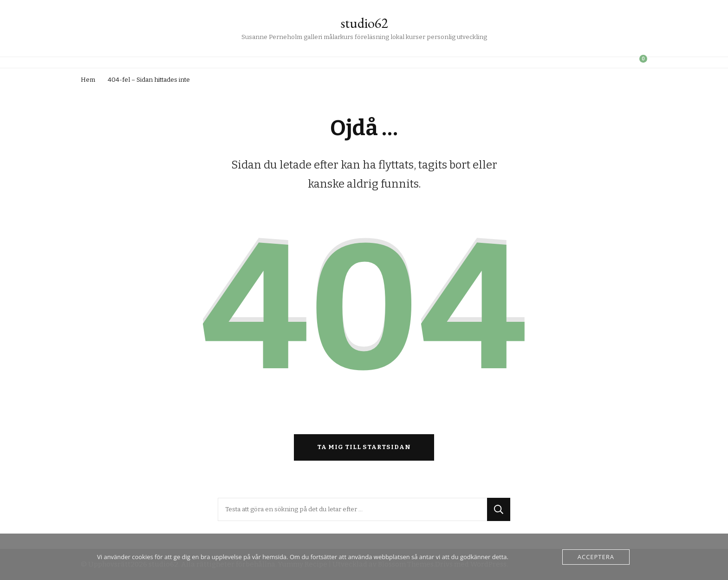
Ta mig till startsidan (364, 447)
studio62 (364, 23)
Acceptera (596, 557)
